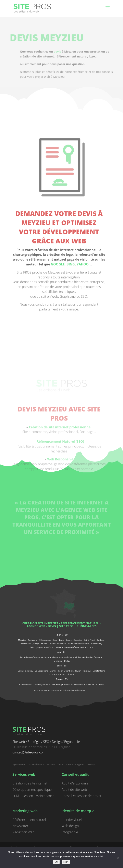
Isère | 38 (61, 666)
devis (57, 54)
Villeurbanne (45, 640)
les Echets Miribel (73, 657)
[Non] (118, 858)
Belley (67, 661)
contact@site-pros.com (29, 752)
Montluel (58, 661)
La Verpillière (41, 671)
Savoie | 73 (62, 679)
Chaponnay (97, 644)
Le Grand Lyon (86, 647)
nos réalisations (36, 764)
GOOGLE (58, 307)
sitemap (91, 764)
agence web (36, 626)
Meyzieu (22, 640)
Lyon (61, 640)
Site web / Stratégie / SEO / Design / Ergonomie (46, 742)
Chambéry (38, 684)
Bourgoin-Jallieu (26, 671)
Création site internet (40, 623)
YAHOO (83, 307)
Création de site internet (30, 783)
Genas (69, 640)
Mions (44, 644)
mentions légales (75, 764)
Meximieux (46, 657)
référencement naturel (80, 623)
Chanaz (48, 684)
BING (71, 307)
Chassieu (78, 640)
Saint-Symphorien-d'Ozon (42, 647)
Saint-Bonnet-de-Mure (79, 644)
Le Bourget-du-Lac (62, 684)
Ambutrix (88, 657)
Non (66, 862)
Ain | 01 (61, 652)
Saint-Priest (90, 640)
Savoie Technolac (96, 684)
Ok (56, 862)
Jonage (36, 644)
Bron (55, 640)
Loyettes (57, 657)
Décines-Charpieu (57, 644)
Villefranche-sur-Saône (67, 647)
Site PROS (66, 626)
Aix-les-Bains (25, 684)
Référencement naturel (29, 820)
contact (51, 764)
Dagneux (98, 657)
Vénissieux (26, 644)
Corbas (100, 640)
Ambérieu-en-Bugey (30, 657)
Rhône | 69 (62, 635)
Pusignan (32, 640)
